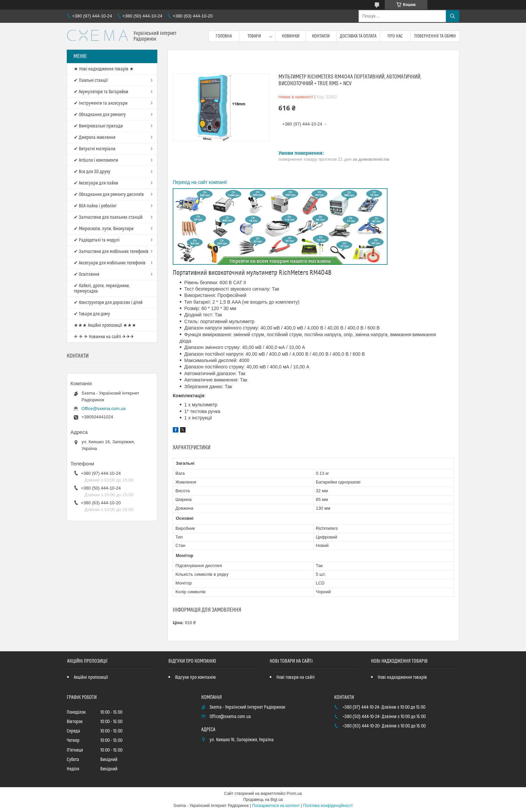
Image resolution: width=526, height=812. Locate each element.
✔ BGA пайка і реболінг (95, 206)
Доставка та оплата (358, 36)
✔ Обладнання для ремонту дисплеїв (109, 195)
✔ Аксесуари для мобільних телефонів (110, 263)
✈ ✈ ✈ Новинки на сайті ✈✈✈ (104, 337)
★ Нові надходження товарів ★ (104, 69)
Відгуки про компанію (195, 677)
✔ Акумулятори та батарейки (101, 92)
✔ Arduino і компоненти (96, 160)
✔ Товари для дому (92, 314)
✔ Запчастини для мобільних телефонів (111, 252)
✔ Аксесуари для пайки (96, 183)
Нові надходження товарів (402, 677)
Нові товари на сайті (296, 677)
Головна (224, 36)
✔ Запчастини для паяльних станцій (108, 217)
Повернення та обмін (435, 36)
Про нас (395, 36)
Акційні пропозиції (91, 677)
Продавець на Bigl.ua (263, 800)
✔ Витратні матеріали (95, 149)
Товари (254, 36)
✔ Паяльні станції (91, 81)
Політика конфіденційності (328, 806)
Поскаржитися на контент (276, 806)
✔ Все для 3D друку (92, 172)
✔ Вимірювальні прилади (98, 126)
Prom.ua (294, 794)
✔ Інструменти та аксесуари (101, 103)
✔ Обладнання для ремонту (100, 115)
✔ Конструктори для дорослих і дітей (108, 303)
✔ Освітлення (87, 274)
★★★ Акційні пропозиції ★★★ (105, 325)
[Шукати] (453, 16)
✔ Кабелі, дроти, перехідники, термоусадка (102, 289)
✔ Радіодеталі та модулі (97, 240)
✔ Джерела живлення (95, 138)
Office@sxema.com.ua (103, 409)
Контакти (321, 36)
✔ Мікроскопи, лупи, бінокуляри (104, 229)
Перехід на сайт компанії (200, 182)
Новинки (291, 36)
